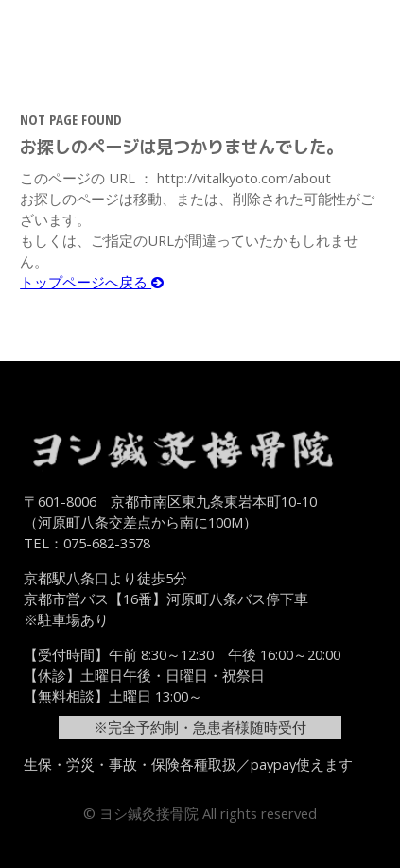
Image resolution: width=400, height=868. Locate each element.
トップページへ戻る (92, 282)
